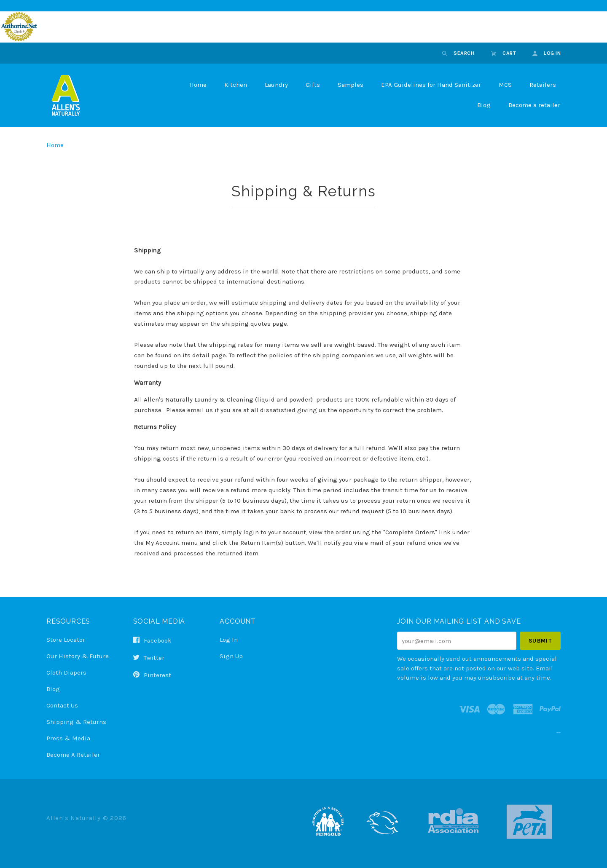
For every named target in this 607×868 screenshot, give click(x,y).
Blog (484, 105)
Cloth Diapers (66, 672)
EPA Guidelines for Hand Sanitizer (431, 85)
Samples (351, 85)
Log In (229, 640)
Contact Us (62, 705)
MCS (505, 85)
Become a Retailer (73, 754)
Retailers (543, 85)
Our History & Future (78, 656)
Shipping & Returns (76, 722)
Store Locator (66, 640)
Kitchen (236, 85)
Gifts (313, 85)
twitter (149, 658)
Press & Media (68, 738)
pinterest (152, 675)
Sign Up (231, 656)
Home (198, 85)
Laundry (276, 85)
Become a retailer (534, 105)
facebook (152, 640)
